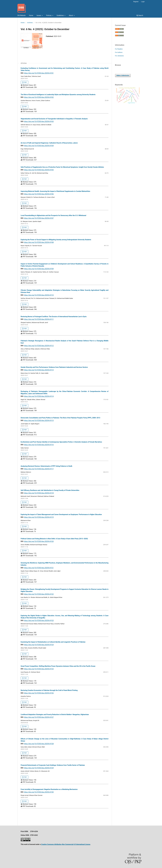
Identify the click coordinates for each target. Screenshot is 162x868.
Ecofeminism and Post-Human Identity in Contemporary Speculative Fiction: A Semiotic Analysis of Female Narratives (61, 442)
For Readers (119, 49)
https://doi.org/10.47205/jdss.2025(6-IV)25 (39, 669)
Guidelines (60, 15)
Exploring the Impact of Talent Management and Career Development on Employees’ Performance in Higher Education (61, 514)
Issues (39, 15)
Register (136, 2)
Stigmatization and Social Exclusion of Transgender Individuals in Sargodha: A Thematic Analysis (54, 119)
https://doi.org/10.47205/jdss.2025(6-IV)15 (39, 420)
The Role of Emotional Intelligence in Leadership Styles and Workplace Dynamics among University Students (58, 95)
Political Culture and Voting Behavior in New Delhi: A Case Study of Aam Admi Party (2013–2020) (54, 539)
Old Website (22, 15)
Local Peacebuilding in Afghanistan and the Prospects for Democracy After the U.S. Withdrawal (53, 215)
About (71, 15)
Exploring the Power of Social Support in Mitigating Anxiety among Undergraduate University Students (56, 240)
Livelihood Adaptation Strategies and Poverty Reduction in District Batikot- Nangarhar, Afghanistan (55, 714)
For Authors (119, 52)
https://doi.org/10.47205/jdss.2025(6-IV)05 (39, 170)
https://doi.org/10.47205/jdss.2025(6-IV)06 (39, 194)
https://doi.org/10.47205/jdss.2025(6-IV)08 (39, 242)
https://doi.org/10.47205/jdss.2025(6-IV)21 (39, 568)
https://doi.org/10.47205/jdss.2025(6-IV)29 (39, 768)
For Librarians (119, 56)
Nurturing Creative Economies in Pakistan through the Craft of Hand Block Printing (49, 690)
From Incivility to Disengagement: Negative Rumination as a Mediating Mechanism (49, 789)
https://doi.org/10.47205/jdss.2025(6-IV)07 (39, 218)
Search (140, 15)
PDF (25, 82)
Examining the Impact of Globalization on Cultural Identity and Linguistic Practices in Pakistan (53, 642)
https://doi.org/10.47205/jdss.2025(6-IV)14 (39, 396)
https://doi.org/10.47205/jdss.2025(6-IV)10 (39, 295)
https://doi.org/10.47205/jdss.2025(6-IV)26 (39, 693)
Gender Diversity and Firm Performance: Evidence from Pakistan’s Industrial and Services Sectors (54, 367)
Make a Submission (123, 75)
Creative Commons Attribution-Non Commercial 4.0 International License (66, 844)
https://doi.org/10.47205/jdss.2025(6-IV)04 (39, 146)
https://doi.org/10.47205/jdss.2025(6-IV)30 (39, 792)
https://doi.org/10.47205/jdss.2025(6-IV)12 (39, 346)
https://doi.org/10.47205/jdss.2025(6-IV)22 (39, 594)
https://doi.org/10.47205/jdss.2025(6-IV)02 (39, 97)
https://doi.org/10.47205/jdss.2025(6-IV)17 (39, 469)
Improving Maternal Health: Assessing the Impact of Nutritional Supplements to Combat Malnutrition (55, 191)
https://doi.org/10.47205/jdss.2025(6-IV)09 (39, 269)
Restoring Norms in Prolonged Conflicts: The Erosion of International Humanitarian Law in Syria (54, 317)
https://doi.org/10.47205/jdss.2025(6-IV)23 (39, 621)
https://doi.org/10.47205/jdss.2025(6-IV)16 (39, 445)
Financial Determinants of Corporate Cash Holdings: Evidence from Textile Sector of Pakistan (53, 765)
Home (31, 15)
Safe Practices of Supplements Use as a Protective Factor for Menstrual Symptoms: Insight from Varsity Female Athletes (62, 167)
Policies (49, 15)
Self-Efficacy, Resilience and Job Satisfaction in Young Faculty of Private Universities (50, 490)
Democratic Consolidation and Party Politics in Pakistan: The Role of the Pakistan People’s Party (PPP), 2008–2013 (60, 418)
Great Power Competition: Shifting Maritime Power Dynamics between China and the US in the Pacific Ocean (58, 666)
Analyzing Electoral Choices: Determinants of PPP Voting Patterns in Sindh (47, 466)
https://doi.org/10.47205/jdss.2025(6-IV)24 (39, 645)
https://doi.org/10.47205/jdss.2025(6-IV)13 (39, 370)
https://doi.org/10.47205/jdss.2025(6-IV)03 (39, 121)
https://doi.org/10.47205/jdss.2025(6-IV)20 (39, 541)
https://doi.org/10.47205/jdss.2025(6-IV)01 (39, 73)
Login (143, 2)
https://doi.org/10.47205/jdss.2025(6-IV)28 (39, 744)
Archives (30, 23)
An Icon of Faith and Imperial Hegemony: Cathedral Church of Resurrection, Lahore (49, 143)
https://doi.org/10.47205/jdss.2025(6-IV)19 (39, 517)
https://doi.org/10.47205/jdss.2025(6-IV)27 (39, 717)
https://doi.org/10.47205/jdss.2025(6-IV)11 (39, 319)
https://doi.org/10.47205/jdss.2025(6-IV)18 (39, 493)
